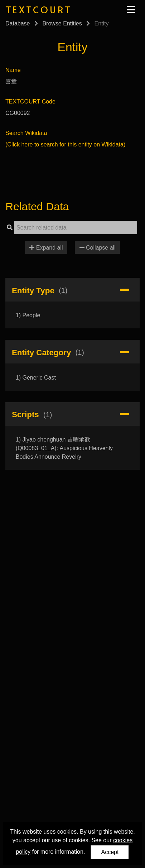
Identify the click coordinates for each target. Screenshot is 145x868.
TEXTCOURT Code (30, 102)
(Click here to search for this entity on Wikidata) (65, 144)
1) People (28, 315)
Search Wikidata (26, 133)
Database (18, 23)
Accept (110, 852)
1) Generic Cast (36, 378)
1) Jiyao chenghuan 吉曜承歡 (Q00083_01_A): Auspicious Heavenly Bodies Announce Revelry (64, 448)
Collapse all (98, 248)
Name (13, 70)
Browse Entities (62, 23)
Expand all (46, 248)
